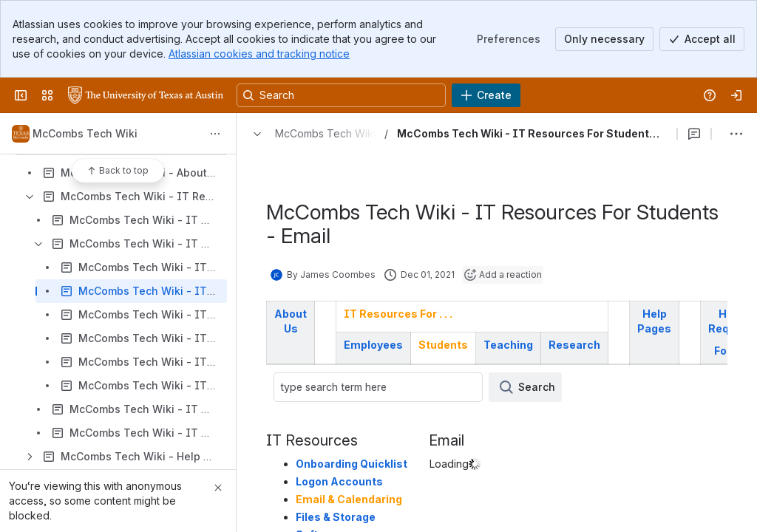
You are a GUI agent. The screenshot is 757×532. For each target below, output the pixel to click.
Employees (373, 345)
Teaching (508, 345)
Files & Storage (336, 517)
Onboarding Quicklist (352, 464)
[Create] (486, 95)
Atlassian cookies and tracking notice (259, 54)
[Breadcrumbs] (310, 134)
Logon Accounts (339, 481)
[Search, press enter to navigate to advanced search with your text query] (341, 95)
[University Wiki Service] (146, 95)
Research (574, 345)
